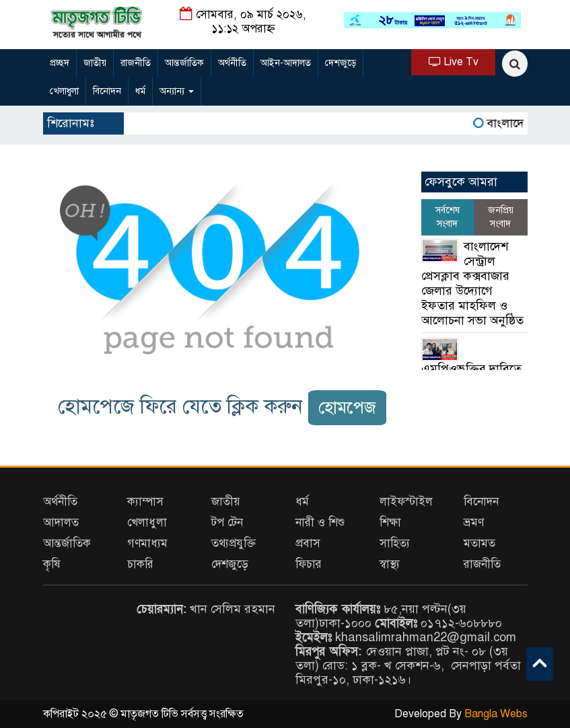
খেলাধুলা (64, 91)
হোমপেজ (347, 407)
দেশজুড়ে (341, 63)
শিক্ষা (390, 522)
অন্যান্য (177, 91)
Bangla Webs (496, 714)
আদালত (61, 522)
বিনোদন (107, 91)
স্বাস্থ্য (390, 564)
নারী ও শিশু (320, 522)
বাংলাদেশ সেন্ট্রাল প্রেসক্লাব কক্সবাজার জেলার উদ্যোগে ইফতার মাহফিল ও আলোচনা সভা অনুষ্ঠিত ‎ (474, 283)
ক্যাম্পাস (145, 502)
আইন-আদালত (286, 63)
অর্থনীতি (232, 63)
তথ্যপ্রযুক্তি (234, 543)
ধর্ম (140, 91)
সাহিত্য (395, 543)
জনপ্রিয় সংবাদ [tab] (501, 217)
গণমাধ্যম (147, 543)
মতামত (479, 543)
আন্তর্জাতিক (184, 63)
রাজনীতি (136, 63)
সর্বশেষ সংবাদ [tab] (448, 217)
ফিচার (309, 564)
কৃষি (52, 564)
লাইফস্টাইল (406, 502)
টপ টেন (227, 522)
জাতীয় (95, 63)
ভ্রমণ (474, 522)
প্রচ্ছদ (60, 63)
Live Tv (454, 62)
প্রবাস (308, 543)
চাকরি (140, 564)
